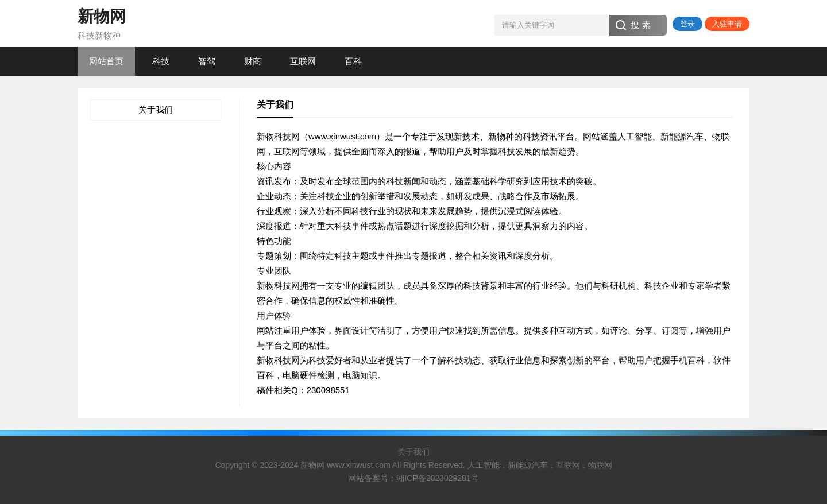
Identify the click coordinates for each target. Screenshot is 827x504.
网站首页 (106, 61)
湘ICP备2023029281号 (437, 478)
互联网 (303, 61)
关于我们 (156, 109)
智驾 (207, 61)
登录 (687, 24)
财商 (253, 61)
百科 (353, 61)
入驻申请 (727, 24)
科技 (161, 61)
